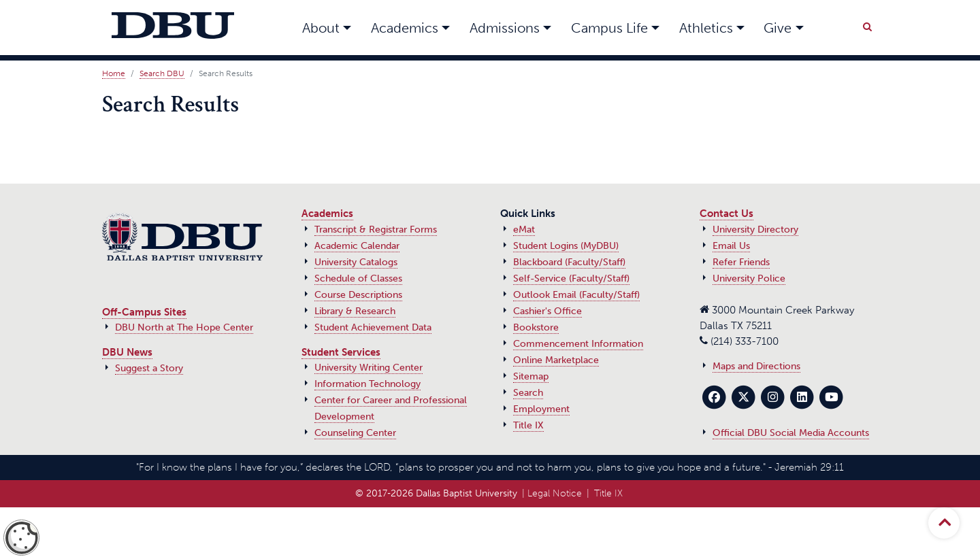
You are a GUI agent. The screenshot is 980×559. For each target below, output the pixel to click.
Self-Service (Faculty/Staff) (571, 278)
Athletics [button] (706, 28)
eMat (524, 230)
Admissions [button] (505, 28)
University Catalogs (356, 262)
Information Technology (367, 384)
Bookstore (536, 327)
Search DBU (162, 73)
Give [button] (778, 28)
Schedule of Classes (358, 278)
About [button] (321, 28)
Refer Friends (741, 262)
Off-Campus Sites (144, 312)
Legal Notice (555, 493)
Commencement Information (578, 344)
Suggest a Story (149, 368)
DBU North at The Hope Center (184, 327)
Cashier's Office (548, 311)
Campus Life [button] (609, 28)
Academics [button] (405, 28)
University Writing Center (369, 368)
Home (114, 73)
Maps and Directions (756, 366)
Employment (541, 409)
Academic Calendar (357, 246)
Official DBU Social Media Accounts (791, 433)
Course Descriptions (358, 295)
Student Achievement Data (373, 327)
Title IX (528, 425)
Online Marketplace (556, 360)
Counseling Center (355, 433)
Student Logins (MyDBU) (566, 246)
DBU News (127, 352)
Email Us (731, 246)
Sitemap (531, 376)
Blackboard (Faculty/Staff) (569, 262)
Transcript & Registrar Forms (376, 230)
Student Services (341, 352)
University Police (749, 278)
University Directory (755, 230)
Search (528, 393)
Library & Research (355, 311)
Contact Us (726, 214)
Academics (327, 214)
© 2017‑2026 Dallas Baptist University (436, 493)
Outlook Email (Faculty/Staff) (576, 295)
